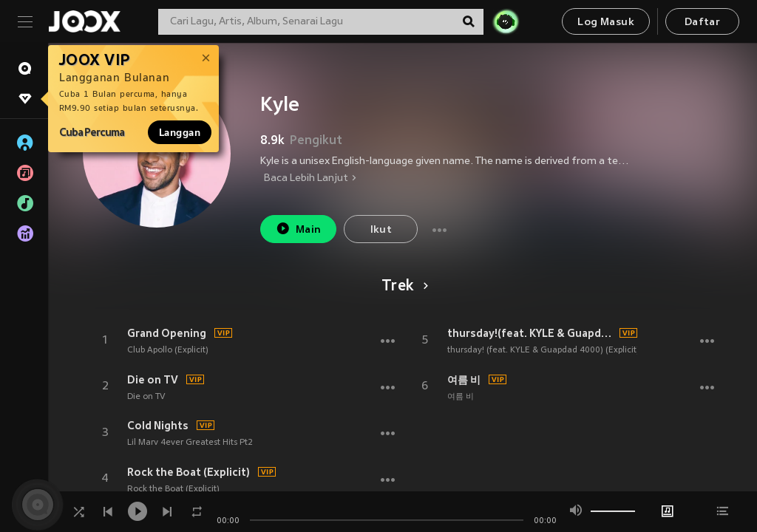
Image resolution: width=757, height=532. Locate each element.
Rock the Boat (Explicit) (189, 472)
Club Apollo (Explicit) (168, 350)
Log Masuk (606, 23)
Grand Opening (167, 333)
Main (298, 229)
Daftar (702, 23)
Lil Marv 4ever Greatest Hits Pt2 (190, 443)
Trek (403, 287)
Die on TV (153, 380)
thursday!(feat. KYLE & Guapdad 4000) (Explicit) (532, 333)
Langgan (180, 132)
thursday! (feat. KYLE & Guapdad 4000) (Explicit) (543, 350)
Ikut (381, 230)
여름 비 (464, 380)
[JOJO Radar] (506, 21)
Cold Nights (158, 426)
